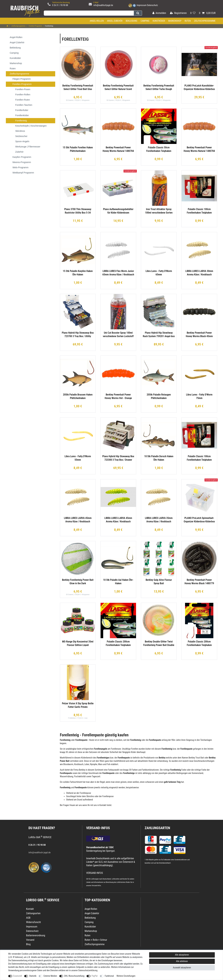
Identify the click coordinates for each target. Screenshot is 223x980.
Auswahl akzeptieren (182, 968)
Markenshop (175, 21)
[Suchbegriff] (89, 13)
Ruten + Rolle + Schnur (96, 940)
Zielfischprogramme (205, 21)
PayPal (95, 976)
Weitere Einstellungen (126, 976)
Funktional (109, 976)
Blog (28, 944)
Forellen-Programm (35, 26)
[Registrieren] (178, 13)
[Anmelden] (159, 13)
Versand (30, 940)
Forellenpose (85, 793)
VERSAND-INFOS (98, 828)
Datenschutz (152, 5)
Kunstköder (159, 21)
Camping (145, 21)
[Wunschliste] (193, 13)
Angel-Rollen (97, 21)
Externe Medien (50, 976)
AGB (28, 918)
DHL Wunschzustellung (74, 976)
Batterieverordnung (36, 935)
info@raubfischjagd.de (103, 5)
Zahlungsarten (157, 828)
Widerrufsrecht (33, 922)
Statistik (33, 976)
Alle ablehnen (182, 961)
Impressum (142, 5)
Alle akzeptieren (182, 955)
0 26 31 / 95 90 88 (60, 5)
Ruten (188, 21)
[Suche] (138, 13)
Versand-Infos (96, 886)
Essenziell (18, 976)
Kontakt (30, 909)
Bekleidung (132, 21)
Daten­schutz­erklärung (88, 970)
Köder (133, 752)
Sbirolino (90, 796)
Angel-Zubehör (115, 21)
